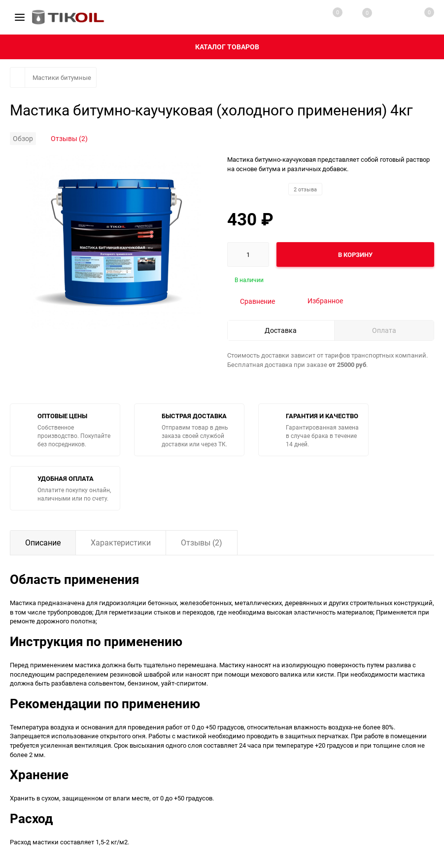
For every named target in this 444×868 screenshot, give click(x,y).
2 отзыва (305, 189)
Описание (43, 542)
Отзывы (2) (69, 138)
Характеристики (121, 542)
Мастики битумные (62, 77)
